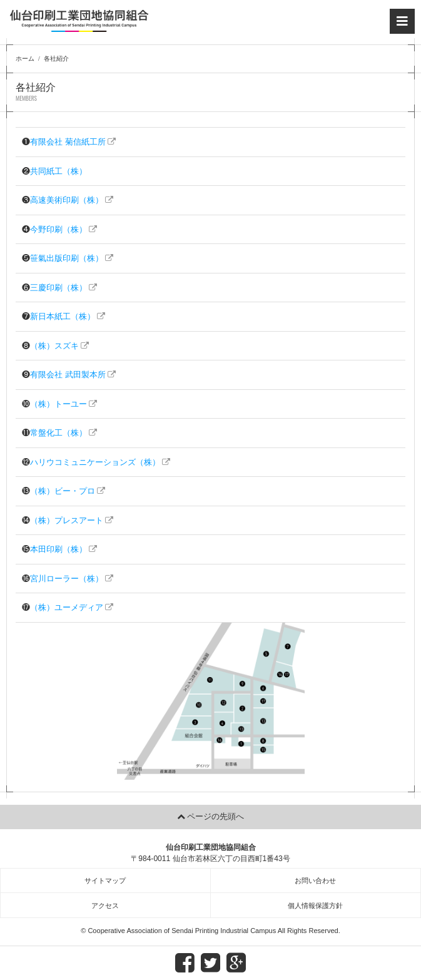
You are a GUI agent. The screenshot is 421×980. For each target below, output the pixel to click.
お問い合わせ (315, 880)
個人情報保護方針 (315, 906)
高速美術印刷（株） (67, 200)
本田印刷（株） (58, 549)
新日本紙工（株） (63, 316)
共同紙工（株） (58, 171)
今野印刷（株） (58, 229)
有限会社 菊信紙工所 (68, 142)
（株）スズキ (54, 346)
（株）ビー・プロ (63, 491)
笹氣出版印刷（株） (67, 258)
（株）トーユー (58, 404)
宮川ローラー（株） (67, 579)
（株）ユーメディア (67, 607)
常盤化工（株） (58, 433)
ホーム (25, 59)
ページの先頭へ (216, 816)
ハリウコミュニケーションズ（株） (95, 462)
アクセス (105, 906)
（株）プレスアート (67, 520)
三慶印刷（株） (58, 288)
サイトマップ (105, 880)
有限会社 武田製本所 (68, 375)
